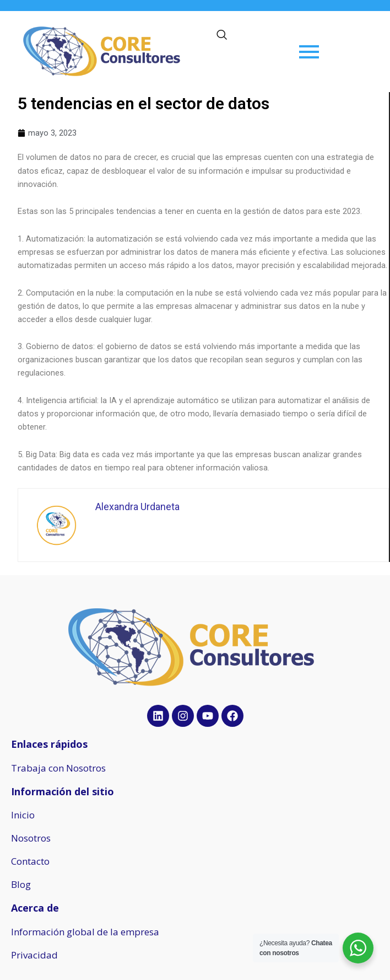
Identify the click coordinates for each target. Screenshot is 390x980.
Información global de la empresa (85, 932)
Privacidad (34, 955)
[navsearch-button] (222, 36)
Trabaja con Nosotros (58, 768)
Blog (21, 884)
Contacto (30, 861)
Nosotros (31, 838)
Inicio (23, 815)
